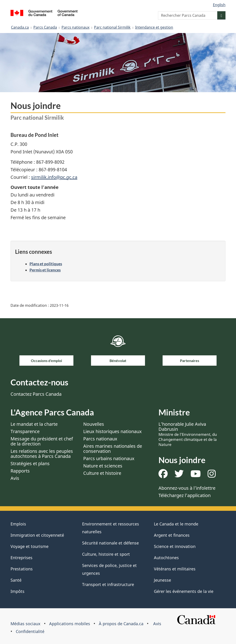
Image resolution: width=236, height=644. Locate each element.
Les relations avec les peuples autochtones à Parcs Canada (42, 454)
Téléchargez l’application (185, 495)
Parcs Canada (45, 27)
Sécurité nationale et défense (110, 543)
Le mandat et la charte (34, 424)
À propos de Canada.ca (121, 624)
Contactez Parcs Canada (36, 394)
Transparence (25, 431)
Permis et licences (45, 270)
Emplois (18, 524)
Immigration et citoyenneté (37, 535)
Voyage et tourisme (29, 546)
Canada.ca (20, 27)
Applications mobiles (70, 624)
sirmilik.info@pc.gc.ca (54, 177)
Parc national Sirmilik (112, 27)
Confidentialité (30, 631)
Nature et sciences (103, 466)
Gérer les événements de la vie (184, 591)
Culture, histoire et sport (106, 554)
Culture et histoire (102, 473)
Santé (16, 580)
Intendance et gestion (154, 27)
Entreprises (21, 558)
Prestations (22, 569)
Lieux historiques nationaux (113, 431)
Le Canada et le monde (176, 524)
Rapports (20, 471)
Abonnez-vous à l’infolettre (187, 488)
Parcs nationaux (75, 27)
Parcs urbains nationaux (109, 458)
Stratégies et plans (30, 463)
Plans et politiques (46, 264)
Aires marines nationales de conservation (113, 449)
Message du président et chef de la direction (42, 441)
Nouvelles (94, 424)
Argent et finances (172, 535)
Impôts (17, 591)
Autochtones (166, 558)
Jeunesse (162, 580)
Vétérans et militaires (175, 569)
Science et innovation (175, 546)
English (219, 5)
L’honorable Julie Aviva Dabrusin (188, 434)
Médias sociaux (25, 624)
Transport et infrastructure (108, 584)
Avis (15, 478)
